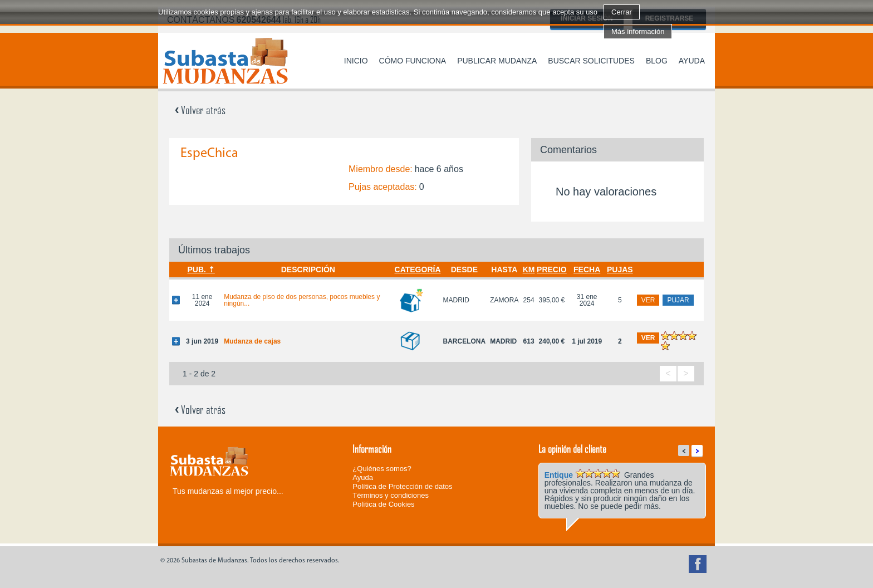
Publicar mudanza (497, 61)
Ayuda (692, 61)
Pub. (196, 269)
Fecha (587, 269)
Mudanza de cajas (252, 341)
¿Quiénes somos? (382, 469)
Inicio (356, 61)
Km (529, 269)
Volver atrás (200, 110)
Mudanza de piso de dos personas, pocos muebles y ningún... (302, 300)
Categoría (418, 269)
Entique (559, 475)
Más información (638, 31)
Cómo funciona (413, 61)
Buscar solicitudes (591, 61)
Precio (552, 269)
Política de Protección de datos (402, 486)
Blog (657, 61)
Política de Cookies (383, 504)
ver (648, 300)
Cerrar (622, 12)
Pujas (620, 269)
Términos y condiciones (391, 495)
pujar (678, 300)
